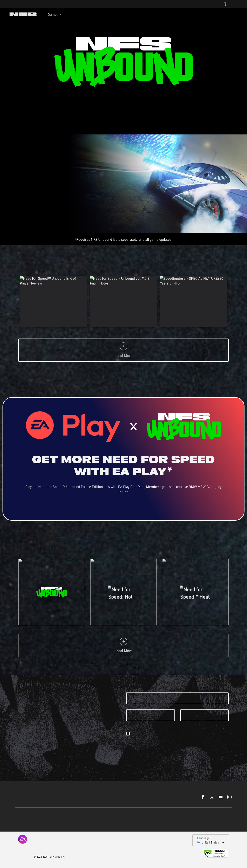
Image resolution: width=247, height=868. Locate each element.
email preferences (198, 734)
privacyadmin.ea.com (145, 738)
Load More (123, 350)
